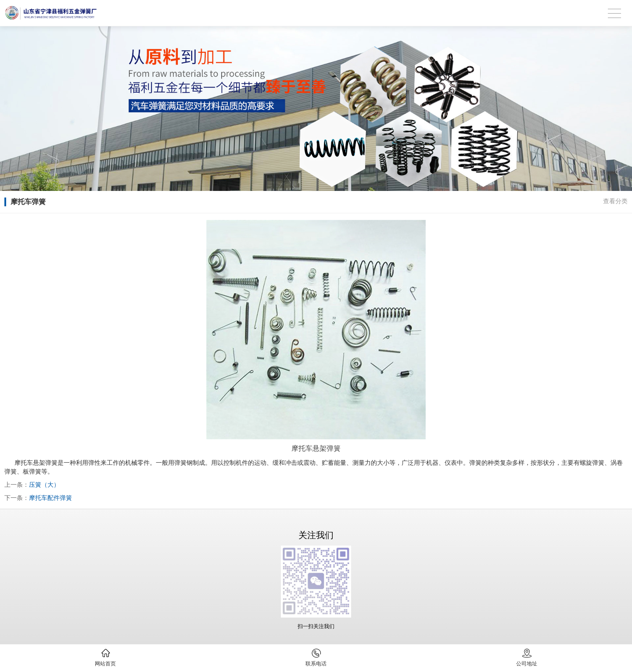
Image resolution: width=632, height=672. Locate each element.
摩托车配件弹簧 (50, 498)
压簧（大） (44, 485)
